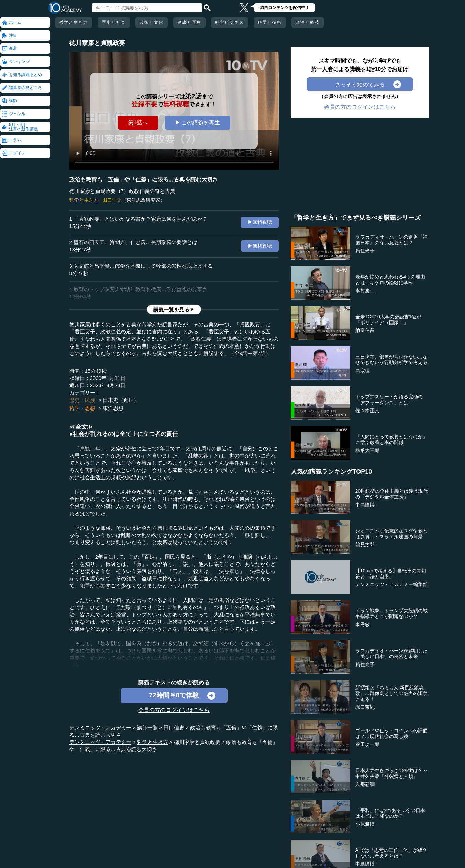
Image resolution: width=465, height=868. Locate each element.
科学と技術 (270, 22)
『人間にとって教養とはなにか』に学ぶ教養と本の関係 (391, 440)
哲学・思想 (82, 408)
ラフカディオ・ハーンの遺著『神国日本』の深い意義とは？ (391, 240)
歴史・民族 (82, 400)
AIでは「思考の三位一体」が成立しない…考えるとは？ (391, 853)
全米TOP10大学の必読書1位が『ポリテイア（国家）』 (388, 320)
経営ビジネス (230, 22)
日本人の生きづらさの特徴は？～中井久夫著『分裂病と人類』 (391, 773)
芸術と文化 (152, 22)
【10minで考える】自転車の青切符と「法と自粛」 (391, 574)
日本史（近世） (121, 400)
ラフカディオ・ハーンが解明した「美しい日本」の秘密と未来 (391, 654)
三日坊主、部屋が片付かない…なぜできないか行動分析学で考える (391, 360)
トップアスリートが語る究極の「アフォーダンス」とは (389, 400)
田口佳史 (112, 200)
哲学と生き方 (74, 22)
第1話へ (138, 122)
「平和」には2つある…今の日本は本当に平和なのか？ (390, 813)
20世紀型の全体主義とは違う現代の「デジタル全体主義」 (392, 494)
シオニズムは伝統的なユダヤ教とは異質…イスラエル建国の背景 (391, 534)
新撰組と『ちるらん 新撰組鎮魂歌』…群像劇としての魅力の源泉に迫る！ (391, 693)
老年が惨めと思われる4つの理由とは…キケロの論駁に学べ (390, 280)
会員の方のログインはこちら (174, 710)
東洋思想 (113, 408)
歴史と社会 (114, 22)
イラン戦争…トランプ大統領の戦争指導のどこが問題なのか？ (391, 613)
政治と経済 (308, 22)
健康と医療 (189, 22)
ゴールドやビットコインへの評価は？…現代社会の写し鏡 (391, 733)
